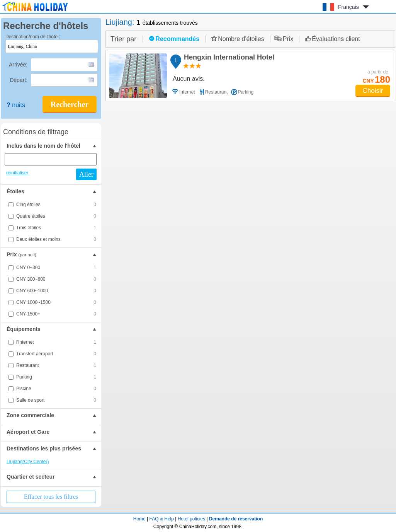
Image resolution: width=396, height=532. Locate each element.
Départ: (19, 80)
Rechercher (70, 104)
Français (348, 7)
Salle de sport (56, 400)
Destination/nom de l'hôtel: (33, 37)
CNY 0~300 (56, 268)
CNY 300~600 (56, 279)
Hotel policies (191, 519)
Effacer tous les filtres (51, 497)
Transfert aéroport (56, 354)
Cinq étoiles (56, 205)
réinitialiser (17, 173)
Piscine (56, 389)
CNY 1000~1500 (56, 302)
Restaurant (56, 365)
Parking (56, 377)
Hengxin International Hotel (228, 58)
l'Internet (56, 342)
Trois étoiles (56, 228)
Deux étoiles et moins (56, 239)
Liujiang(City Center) (28, 462)
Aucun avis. (189, 79)
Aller (86, 174)
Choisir (373, 91)
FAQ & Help (162, 519)
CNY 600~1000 (56, 291)
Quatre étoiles (56, 216)
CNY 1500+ (56, 314)
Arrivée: (19, 65)
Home (139, 519)
